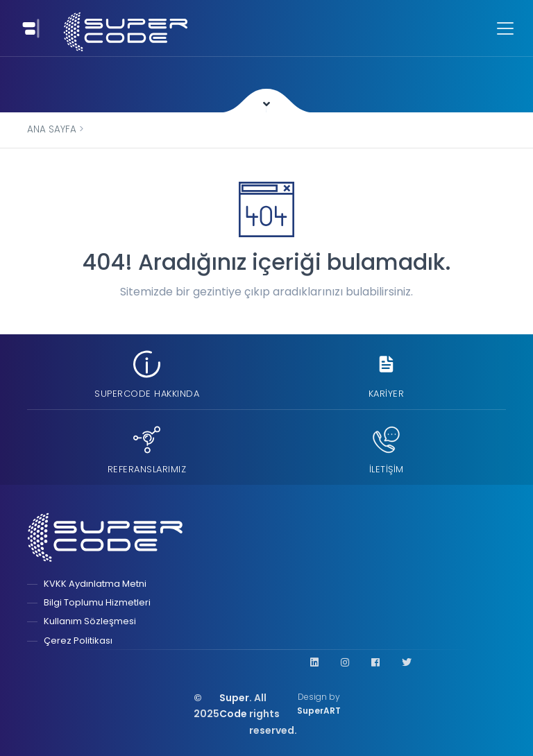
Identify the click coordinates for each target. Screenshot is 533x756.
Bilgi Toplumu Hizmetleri (97, 602)
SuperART (319, 711)
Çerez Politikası (78, 641)
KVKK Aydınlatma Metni (95, 584)
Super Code (234, 706)
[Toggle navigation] (28, 28)
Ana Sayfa (52, 129)
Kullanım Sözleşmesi (90, 621)
